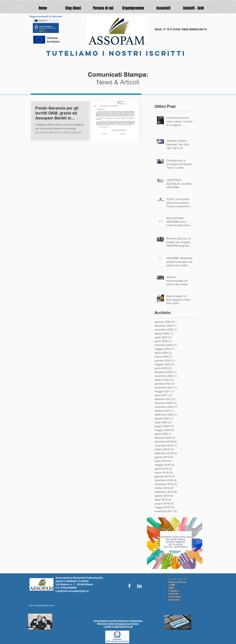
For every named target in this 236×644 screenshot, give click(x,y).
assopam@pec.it (78, 591)
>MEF (171, 588)
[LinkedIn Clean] (139, 586)
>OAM (171, 585)
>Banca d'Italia (177, 582)
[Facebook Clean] (129, 586)
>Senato (173, 594)
